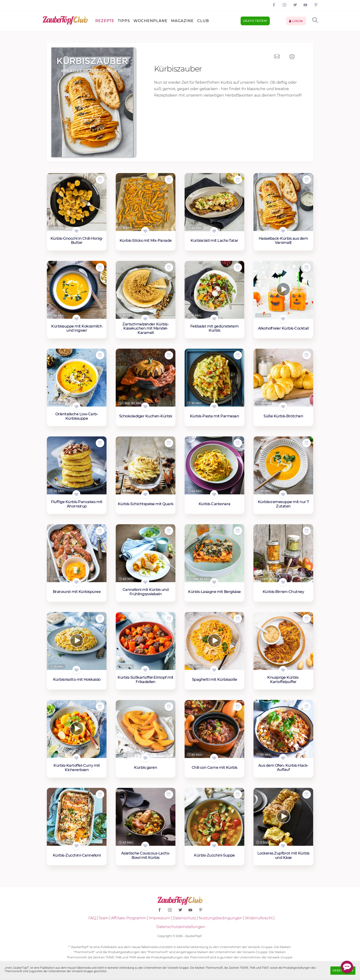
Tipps (124, 21)
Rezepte (105, 21)
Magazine (182, 21)
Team (104, 918)
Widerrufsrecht (259, 918)
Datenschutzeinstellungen (181, 927)
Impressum (159, 918)
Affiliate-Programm (129, 918)
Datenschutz (184, 918)
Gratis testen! (255, 21)
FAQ (92, 918)
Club (203, 21)
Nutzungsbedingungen (221, 918)
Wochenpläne (150, 21)
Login (296, 21)
